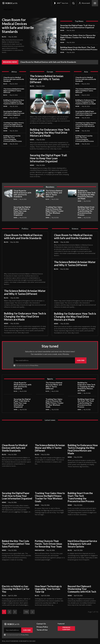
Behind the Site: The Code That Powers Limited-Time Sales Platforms (16, 544)
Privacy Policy (34, 365)
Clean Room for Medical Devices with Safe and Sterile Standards (18, 26)
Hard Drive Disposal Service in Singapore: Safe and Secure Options (82, 544)
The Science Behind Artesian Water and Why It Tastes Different (14, 91)
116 (26, 612)
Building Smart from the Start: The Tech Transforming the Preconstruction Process (79, 48)
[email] (44, 360)
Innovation (40, 550)
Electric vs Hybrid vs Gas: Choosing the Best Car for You (16, 589)
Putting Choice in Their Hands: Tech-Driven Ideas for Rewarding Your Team (49, 544)
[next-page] (32, 612)
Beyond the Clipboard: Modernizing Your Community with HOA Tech (82, 589)
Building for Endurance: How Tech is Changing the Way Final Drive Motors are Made (14, 102)
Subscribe (81, 360)
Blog (4, 37)
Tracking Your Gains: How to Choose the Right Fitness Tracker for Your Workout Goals (78, 37)
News (62, 30)
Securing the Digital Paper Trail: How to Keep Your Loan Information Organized (78, 26)
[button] (73, 3)
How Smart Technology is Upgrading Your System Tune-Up (48, 589)
